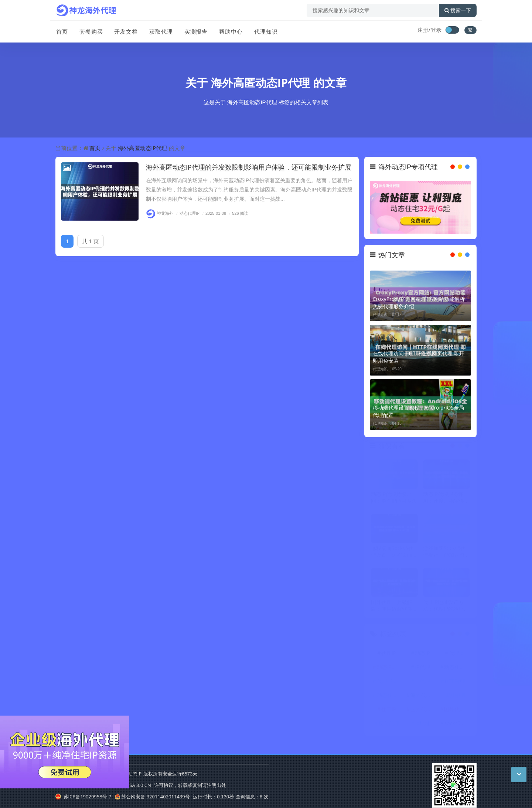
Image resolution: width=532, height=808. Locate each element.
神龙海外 (160, 213)
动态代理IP (187, 213)
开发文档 (125, 31)
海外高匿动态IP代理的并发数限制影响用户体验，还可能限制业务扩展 (249, 167)
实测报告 (194, 31)
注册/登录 (430, 30)
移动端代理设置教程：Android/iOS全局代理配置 (418, 411)
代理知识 (264, 31)
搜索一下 (458, 10)
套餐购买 (90, 31)
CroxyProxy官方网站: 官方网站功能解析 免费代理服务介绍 (419, 303)
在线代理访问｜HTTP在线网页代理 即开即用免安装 (419, 357)
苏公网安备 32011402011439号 (152, 797)
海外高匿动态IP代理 (261, 83)
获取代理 (160, 31)
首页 (61, 31)
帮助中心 (229, 31)
